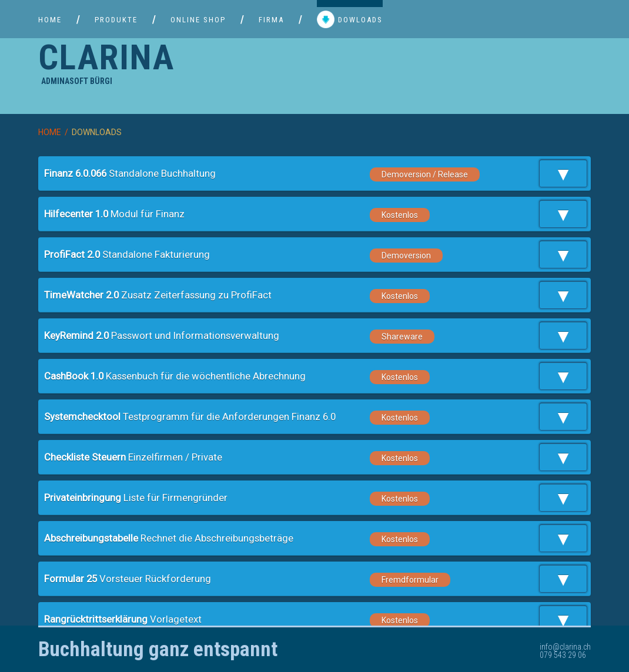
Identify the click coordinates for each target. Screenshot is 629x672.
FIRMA (271, 20)
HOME (50, 20)
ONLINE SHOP (198, 20)
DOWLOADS (350, 20)
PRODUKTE (116, 20)
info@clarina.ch (565, 647)
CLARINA (106, 57)
